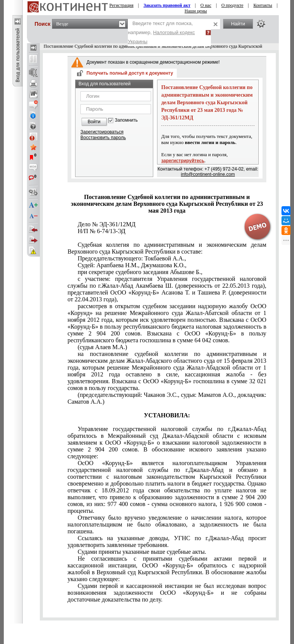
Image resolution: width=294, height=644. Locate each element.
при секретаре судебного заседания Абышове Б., (140, 272)
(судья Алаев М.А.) (102, 347)
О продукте (232, 5)
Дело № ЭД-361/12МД (107, 224)
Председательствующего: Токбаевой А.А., (132, 258)
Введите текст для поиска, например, (161, 32)
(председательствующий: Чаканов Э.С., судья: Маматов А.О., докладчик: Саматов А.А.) (167, 398)
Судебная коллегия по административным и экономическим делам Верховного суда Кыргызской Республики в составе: (167, 248)
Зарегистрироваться (102, 132)
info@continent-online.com (208, 174)
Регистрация (121, 5)
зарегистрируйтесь (183, 161)
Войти (94, 122)
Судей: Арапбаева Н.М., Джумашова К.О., (132, 265)
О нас (206, 5)
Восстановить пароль (103, 138)
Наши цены (196, 11)
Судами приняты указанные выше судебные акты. (142, 552)
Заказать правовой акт (167, 5)
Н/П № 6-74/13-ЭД (102, 231)
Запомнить (126, 120)
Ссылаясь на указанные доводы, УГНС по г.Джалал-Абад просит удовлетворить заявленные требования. (167, 541)
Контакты (263, 5)
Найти (238, 24)
